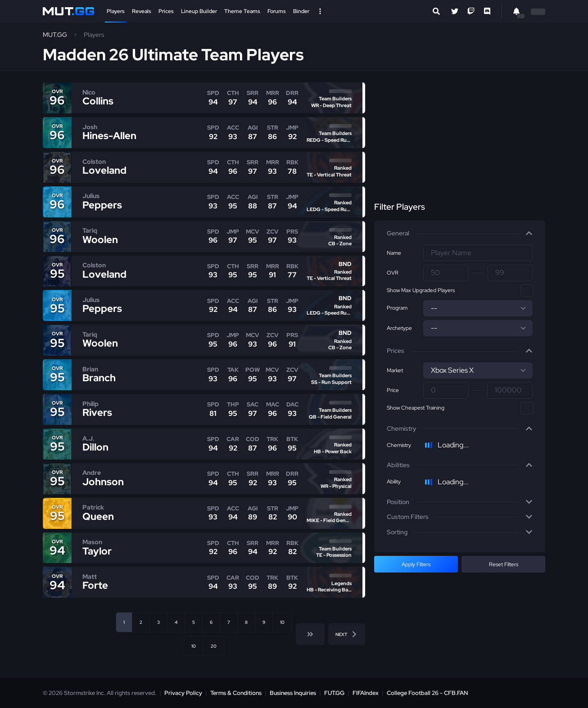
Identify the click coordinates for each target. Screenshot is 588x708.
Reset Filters (504, 564)
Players (116, 11)
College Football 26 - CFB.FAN (427, 693)
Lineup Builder (199, 11)
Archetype (399, 328)
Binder (301, 11)
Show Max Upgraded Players (421, 290)
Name (394, 253)
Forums (277, 11)
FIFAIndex (366, 693)
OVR (393, 273)
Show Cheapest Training (416, 408)
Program (397, 308)
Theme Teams (242, 11)
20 (214, 646)
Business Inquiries (293, 693)
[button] (460, 234)
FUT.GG (334, 693)
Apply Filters (416, 564)
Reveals (142, 11)
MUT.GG (55, 35)
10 (282, 622)
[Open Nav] (320, 11)
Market (395, 370)
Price (393, 390)
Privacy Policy (183, 693)
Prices (166, 11)
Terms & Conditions (236, 693)
